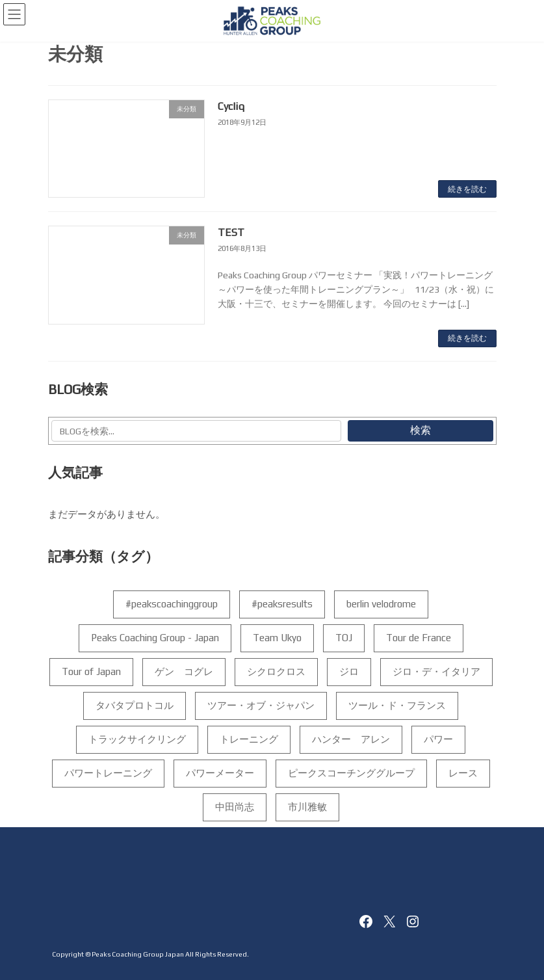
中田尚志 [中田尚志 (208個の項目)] (234, 807)
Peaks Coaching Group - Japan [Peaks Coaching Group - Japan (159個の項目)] (154, 638)
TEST (231, 232)
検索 (420, 430)
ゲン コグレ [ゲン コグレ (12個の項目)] (183, 671)
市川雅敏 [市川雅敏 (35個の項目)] (307, 807)
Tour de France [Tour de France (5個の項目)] (418, 638)
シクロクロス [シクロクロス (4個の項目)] (276, 671)
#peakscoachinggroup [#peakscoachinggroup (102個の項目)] (172, 604)
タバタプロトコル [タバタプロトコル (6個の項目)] (135, 705)
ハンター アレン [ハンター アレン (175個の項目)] (351, 739)
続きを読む (467, 189)
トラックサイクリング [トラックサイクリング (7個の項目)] (137, 739)
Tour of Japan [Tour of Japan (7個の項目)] (91, 671)
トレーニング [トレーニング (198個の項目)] (249, 739)
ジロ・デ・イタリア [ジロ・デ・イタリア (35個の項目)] (436, 671)
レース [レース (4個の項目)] (462, 773)
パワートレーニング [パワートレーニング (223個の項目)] (108, 773)
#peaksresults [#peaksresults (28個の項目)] (282, 604)
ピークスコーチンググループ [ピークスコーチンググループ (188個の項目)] (351, 773)
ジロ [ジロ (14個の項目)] (348, 671)
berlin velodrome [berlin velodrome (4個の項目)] (381, 604)
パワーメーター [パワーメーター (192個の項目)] (219, 773)
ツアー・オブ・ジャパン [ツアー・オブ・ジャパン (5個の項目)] (261, 705)
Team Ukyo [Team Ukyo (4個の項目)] (277, 638)
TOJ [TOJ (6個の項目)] (343, 638)
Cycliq (231, 106)
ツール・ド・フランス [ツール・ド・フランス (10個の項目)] (397, 705)
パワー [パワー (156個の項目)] (438, 739)
